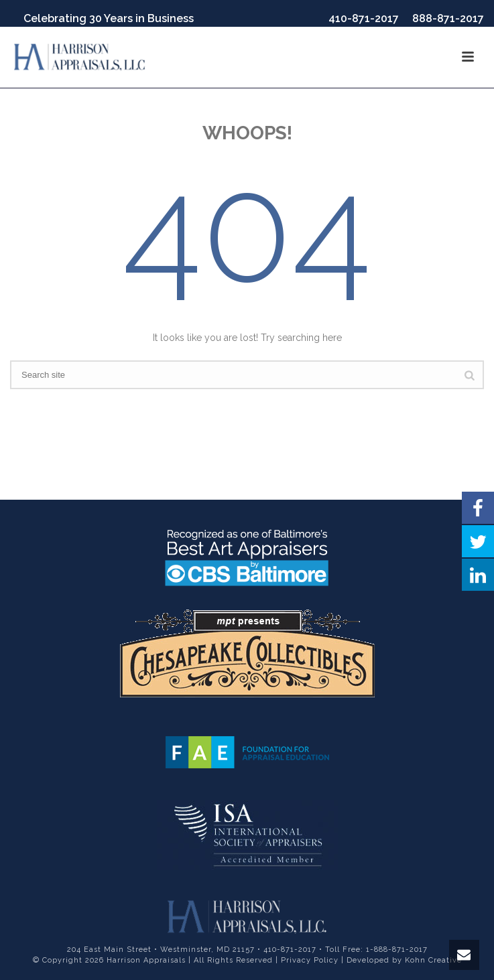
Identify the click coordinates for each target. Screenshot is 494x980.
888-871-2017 (448, 18)
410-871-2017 (364, 18)
